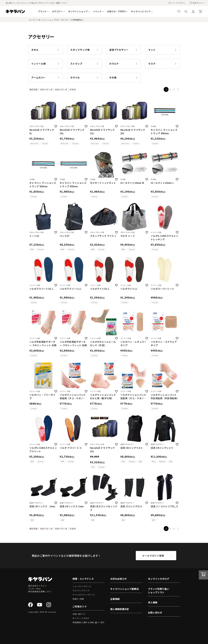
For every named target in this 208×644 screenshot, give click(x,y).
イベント (97, 11)
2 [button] (170, 89)
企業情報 (115, 599)
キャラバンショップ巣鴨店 (124, 589)
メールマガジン (177, 3)
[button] (178, 89)
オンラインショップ (78, 11)
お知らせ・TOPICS (116, 11)
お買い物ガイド (79, 614)
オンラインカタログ (81, 618)
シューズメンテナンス (82, 586)
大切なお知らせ (118, 579)
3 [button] (174, 89)
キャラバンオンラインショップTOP (44, 20)
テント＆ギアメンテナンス (84, 595)
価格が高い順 (61, 89)
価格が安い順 (46, 89)
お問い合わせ (155, 613)
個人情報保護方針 (120, 609)
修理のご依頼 (78, 599)
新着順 (73, 89)
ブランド (42, 11)
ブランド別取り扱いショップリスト (159, 591)
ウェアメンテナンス (81, 590)
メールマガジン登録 (153, 556)
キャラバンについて (141, 11)
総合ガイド (196, 3)
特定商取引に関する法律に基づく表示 (88, 622)
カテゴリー (57, 11)
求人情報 (153, 602)
